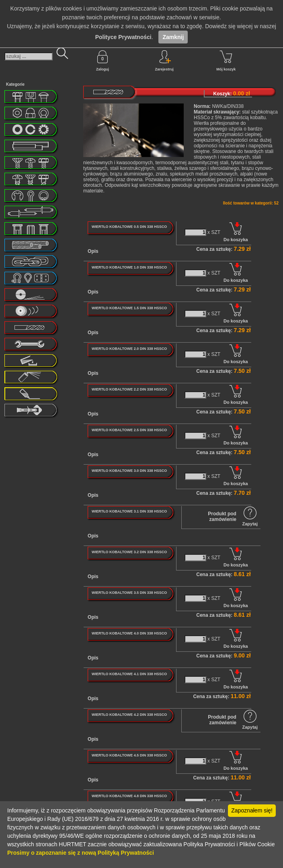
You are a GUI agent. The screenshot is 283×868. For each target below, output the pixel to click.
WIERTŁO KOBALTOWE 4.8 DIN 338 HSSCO (129, 796)
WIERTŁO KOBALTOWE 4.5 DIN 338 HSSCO (129, 755)
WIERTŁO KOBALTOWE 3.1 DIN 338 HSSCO (129, 511)
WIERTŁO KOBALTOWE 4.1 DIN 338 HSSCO (129, 674)
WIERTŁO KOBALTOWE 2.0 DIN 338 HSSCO (129, 349)
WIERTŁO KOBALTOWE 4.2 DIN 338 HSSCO (129, 715)
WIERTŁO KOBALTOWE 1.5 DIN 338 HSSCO (129, 308)
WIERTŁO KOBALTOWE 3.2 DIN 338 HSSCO (129, 552)
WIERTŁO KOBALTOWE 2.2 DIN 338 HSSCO (129, 389)
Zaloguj (103, 61)
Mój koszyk (226, 61)
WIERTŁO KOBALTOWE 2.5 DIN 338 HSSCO (129, 430)
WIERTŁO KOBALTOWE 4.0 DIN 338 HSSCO (129, 633)
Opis (93, 251)
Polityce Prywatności (123, 37)
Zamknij (173, 37)
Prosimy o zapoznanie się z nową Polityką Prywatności (81, 853)
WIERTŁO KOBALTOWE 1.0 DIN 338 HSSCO (129, 267)
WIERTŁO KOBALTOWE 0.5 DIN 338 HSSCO (129, 227)
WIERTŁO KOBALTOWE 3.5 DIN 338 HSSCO (129, 593)
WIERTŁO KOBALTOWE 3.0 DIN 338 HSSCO (129, 471)
